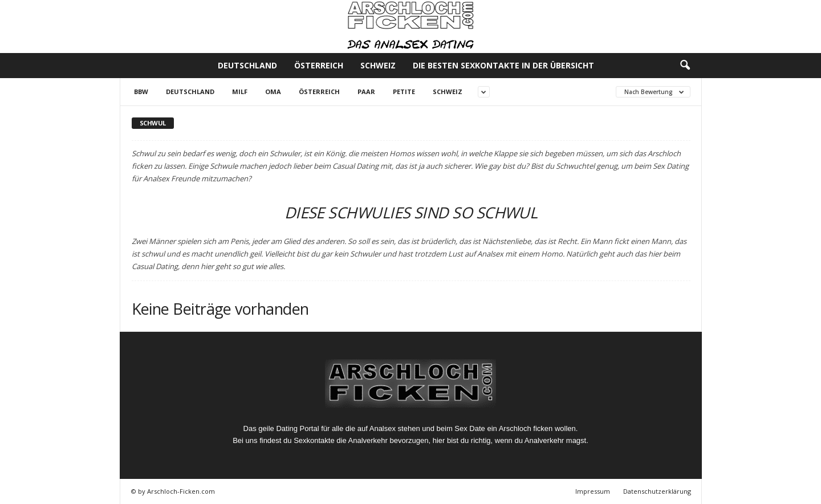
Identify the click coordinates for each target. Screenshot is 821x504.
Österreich (319, 65)
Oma (273, 92)
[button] (685, 66)
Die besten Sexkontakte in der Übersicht (503, 65)
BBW (141, 92)
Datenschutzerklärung (657, 491)
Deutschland (247, 65)
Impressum (593, 491)
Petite (404, 92)
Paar (366, 92)
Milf (240, 92)
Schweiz (378, 65)
